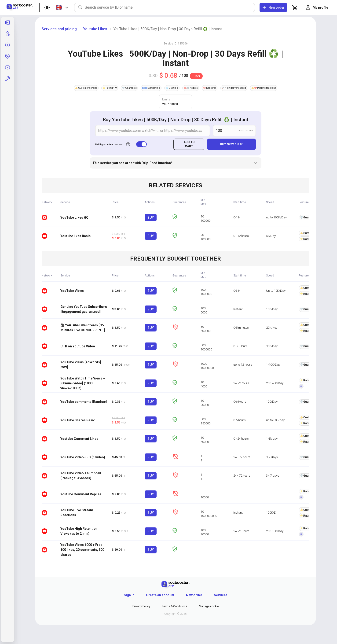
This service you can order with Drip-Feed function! (176, 163)
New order (194, 595)
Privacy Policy (141, 606)
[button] (7, 79)
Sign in (129, 595)
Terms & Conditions (175, 606)
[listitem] (7, 22)
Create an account (160, 595)
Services (221, 595)
